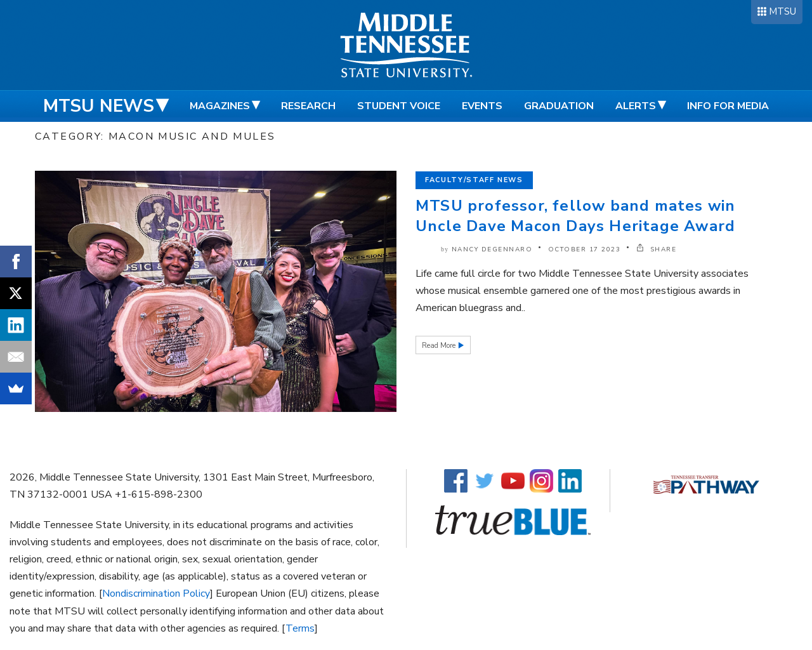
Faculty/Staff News (474, 180)
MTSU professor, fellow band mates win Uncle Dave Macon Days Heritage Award (575, 216)
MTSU (783, 11)
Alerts (636, 106)
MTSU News (99, 106)
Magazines (220, 106)
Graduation (559, 106)
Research (308, 106)
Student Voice (399, 106)
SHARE (657, 249)
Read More (440, 346)
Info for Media (728, 106)
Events (482, 106)
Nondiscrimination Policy (156, 594)
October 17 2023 (585, 249)
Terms (300, 628)
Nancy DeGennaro (492, 249)
